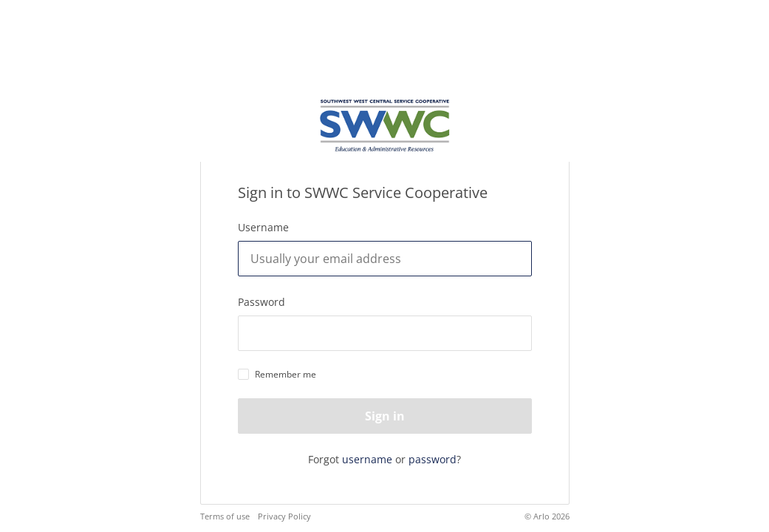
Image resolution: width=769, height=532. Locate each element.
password (433, 459)
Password (262, 302)
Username (263, 227)
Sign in (385, 416)
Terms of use (225, 516)
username (367, 459)
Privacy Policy (284, 516)
